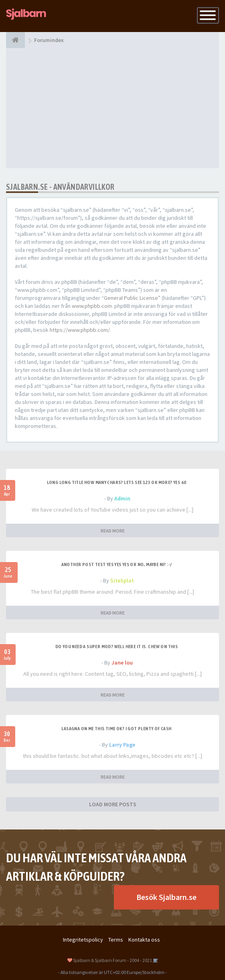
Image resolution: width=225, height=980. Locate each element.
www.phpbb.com (92, 306)
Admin (122, 498)
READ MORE (113, 531)
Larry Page (122, 745)
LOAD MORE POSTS (113, 804)
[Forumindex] (15, 40)
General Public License (131, 298)
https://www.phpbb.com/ (80, 330)
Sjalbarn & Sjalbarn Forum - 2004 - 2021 (112, 960)
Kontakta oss (144, 940)
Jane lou (122, 663)
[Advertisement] (112, 108)
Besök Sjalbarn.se (166, 897)
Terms (116, 940)
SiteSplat (122, 580)
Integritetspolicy (83, 940)
